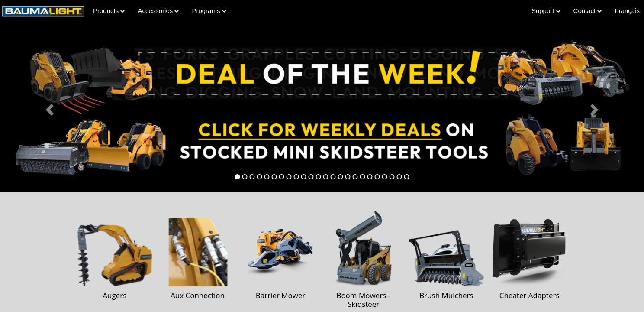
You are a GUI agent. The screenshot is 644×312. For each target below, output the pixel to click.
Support (546, 11)
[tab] (238, 177)
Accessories (158, 11)
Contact (588, 11)
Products (109, 11)
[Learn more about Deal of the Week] (322, 107)
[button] (48, 107)
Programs (209, 11)
